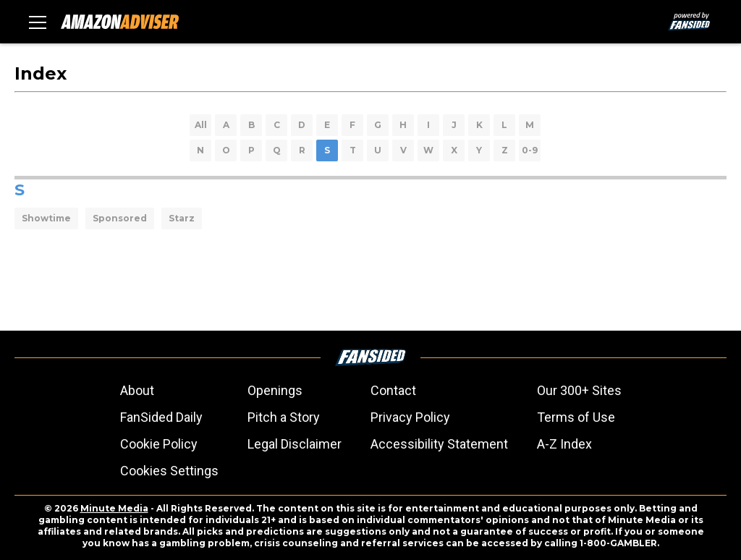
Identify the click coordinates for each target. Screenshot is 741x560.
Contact (393, 390)
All (201, 125)
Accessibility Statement (439, 444)
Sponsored (120, 218)
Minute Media (114, 508)
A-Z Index (564, 444)
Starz (182, 218)
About (137, 390)
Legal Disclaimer (295, 444)
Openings (275, 390)
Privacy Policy (410, 417)
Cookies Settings (169, 471)
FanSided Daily (161, 417)
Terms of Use (576, 417)
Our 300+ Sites (579, 390)
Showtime (46, 218)
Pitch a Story (284, 417)
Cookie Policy (159, 444)
